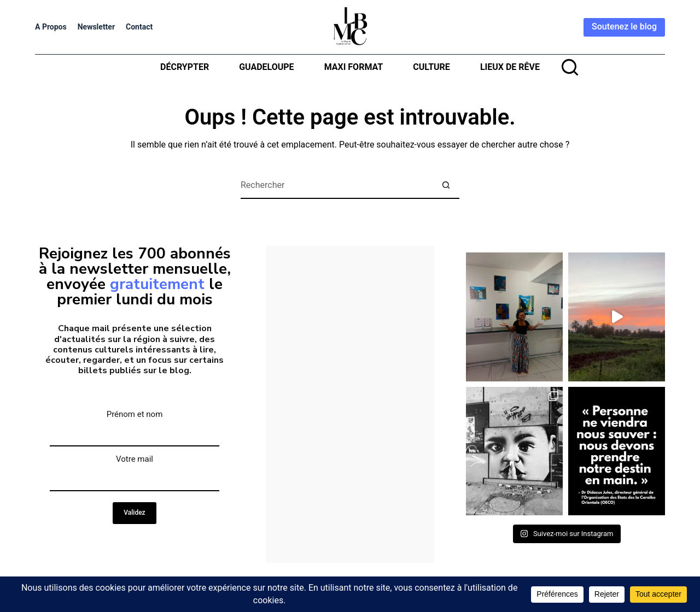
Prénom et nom (135, 414)
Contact (139, 27)
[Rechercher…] (336, 185)
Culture (431, 67)
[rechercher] (570, 67)
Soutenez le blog (624, 27)
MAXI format (354, 67)
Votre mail (135, 459)
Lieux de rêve (510, 67)
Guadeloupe (266, 67)
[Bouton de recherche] (446, 185)
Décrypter (185, 67)
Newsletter (96, 27)
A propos (51, 27)
